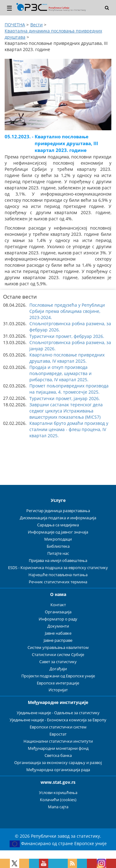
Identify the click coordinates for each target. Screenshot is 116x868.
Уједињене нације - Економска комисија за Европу (58, 720)
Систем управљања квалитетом (58, 648)
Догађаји (58, 669)
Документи (58, 626)
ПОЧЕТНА (15, 25)
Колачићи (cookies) (58, 800)
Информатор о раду (58, 619)
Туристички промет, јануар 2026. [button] (65, 398)
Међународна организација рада (58, 770)
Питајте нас (58, 553)
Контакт (58, 605)
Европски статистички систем (58, 727)
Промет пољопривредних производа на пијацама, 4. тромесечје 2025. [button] (69, 389)
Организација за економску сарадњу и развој (58, 763)
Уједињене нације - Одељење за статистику (58, 713)
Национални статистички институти (58, 741)
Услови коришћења (58, 793)
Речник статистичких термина (58, 582)
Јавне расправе (58, 640)
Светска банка (58, 756)
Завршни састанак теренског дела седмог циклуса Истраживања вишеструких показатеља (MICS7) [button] (66, 411)
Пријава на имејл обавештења (58, 561)
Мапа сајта (58, 807)
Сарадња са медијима (58, 525)
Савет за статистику (58, 662)
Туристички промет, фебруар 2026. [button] (67, 336)
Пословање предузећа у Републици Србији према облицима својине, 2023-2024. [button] (67, 311)
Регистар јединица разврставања (58, 511)
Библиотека (58, 546)
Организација (58, 612)
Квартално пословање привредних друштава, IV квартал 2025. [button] (67, 358)
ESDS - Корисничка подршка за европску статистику (58, 568)
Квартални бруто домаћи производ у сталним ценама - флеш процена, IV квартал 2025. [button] (69, 429)
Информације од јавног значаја (58, 532)
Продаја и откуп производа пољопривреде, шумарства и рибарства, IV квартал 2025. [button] (60, 373)
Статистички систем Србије (58, 655)
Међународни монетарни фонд (58, 748)
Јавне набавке (58, 633)
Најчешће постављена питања (58, 575)
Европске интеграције (58, 683)
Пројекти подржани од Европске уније (58, 676)
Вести (37, 25)
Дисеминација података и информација (58, 518)
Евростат (58, 734)
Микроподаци (58, 539)
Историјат (58, 690)
